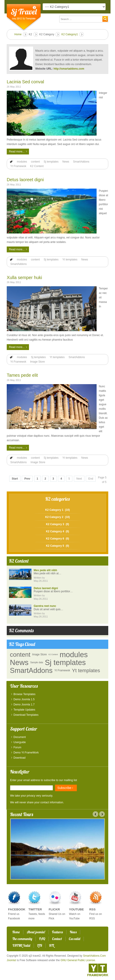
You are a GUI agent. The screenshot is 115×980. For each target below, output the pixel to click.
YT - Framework (98, 970)
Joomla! (11, 960)
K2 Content (37, 166)
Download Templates (26, 715)
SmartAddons (81, 162)
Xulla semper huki (24, 277)
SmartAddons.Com (94, 956)
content (35, 162)
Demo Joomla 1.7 (24, 705)
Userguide (20, 742)
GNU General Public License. (78, 960)
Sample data (37, 662)
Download (19, 758)
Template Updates (24, 710)
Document (20, 737)
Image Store (37, 362)
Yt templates (70, 260)
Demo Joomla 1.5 (24, 699)
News (66, 162)
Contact (57, 939)
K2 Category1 (70, 34)
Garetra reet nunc (45, 606)
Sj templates (51, 162)
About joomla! (36, 932)
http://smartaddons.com (69, 69)
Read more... (17, 152)
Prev (27, 479)
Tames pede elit (22, 375)
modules (22, 162)
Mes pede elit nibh (45, 570)
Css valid (75, 939)
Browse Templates (24, 694)
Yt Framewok (18, 166)
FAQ (42, 939)
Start (15, 479)
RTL (51, 946)
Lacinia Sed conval (25, 82)
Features (57, 932)
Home (18, 34)
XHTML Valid (21, 946)
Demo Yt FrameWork (26, 753)
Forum (17, 747)
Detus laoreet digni (25, 180)
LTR (40, 946)
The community (22, 939)
